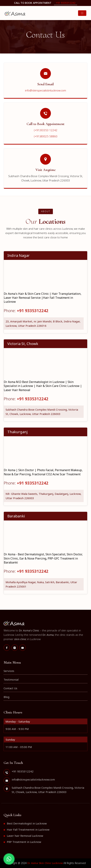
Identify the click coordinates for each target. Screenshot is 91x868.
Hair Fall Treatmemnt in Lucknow (28, 830)
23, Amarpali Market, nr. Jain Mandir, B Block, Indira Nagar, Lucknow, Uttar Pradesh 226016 (43, 323)
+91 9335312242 (66, 3)
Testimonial (11, 680)
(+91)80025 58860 (46, 136)
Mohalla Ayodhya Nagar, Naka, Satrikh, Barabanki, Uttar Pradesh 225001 (41, 584)
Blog (6, 697)
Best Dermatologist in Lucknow (27, 823)
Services (9, 671)
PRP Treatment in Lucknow (24, 842)
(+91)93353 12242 (46, 130)
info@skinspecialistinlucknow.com (45, 90)
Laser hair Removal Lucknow (25, 836)
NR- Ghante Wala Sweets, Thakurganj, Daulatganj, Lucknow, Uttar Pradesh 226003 (43, 496)
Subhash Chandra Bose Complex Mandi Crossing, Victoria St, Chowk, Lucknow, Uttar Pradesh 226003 (42, 412)
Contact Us (10, 688)
